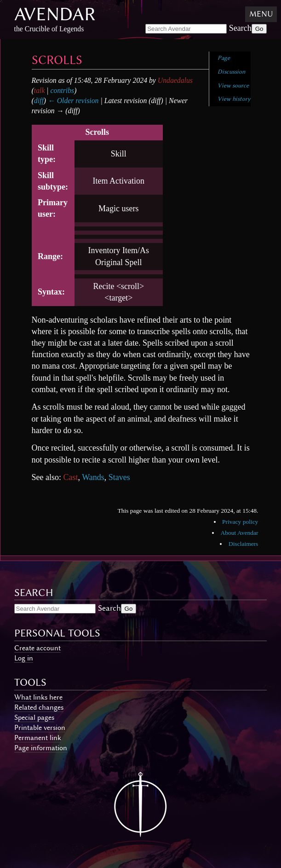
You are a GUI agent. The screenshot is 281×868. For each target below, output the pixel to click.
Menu (261, 14)
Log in (24, 658)
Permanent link (38, 738)
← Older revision (73, 101)
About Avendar (240, 533)
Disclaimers (243, 544)
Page (224, 58)
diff (39, 101)
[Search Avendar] (186, 29)
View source (233, 85)
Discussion (231, 72)
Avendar (55, 14)
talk (40, 90)
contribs (63, 90)
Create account (37, 648)
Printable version (40, 728)
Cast (71, 477)
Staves (119, 477)
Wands (93, 477)
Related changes (39, 707)
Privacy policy (240, 522)
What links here (38, 697)
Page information (41, 748)
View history (234, 99)
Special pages (34, 718)
